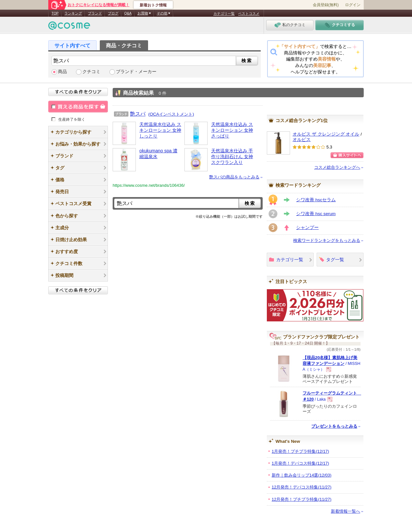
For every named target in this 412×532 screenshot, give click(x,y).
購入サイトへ (347, 155)
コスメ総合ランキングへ (337, 167)
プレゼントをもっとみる (334, 426)
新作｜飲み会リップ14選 (302, 475)
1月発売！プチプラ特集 (300, 451)
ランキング (73, 13)
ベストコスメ (249, 14)
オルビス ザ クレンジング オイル (326, 134)
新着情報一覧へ (346, 511)
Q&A (128, 13)
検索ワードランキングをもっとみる (327, 240)
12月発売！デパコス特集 (302, 487)
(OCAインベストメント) (171, 114)
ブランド (95, 13)
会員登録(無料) (326, 5)
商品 (62, 72)
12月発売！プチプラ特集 (302, 499)
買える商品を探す (78, 107)
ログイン (353, 5)
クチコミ (91, 72)
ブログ (113, 13)
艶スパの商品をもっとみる (234, 177)
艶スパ (138, 114)
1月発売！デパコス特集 (300, 463)
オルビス (302, 140)
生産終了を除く (72, 119)
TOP (55, 13)
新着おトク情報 (153, 5)
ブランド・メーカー (136, 72)
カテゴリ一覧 (224, 14)
